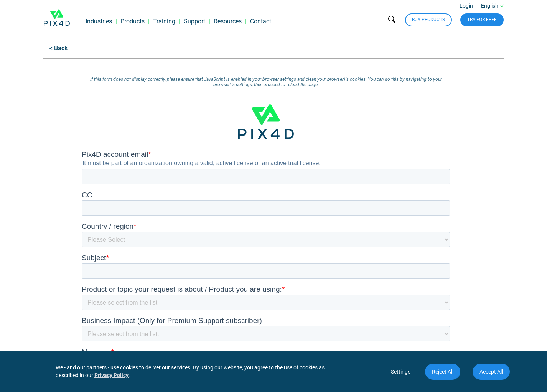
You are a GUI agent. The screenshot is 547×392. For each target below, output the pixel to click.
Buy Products (428, 23)
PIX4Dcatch (132, 294)
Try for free (482, 23)
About (51, 262)
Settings (401, 372)
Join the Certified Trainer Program (316, 294)
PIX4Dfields (132, 283)
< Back (58, 48)
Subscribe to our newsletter (467, 289)
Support (194, 25)
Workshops (192, 305)
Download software (203, 262)
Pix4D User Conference (301, 283)
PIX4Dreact (131, 305)
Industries (99, 25)
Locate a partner (292, 273)
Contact (261, 25)
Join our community (476, 277)
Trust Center (60, 316)
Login (466, 9)
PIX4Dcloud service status (212, 273)
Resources (228, 25)
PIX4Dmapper (135, 337)
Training (164, 25)
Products (133, 25)
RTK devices (133, 316)
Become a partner (294, 262)
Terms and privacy (68, 305)
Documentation (197, 294)
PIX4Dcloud (132, 262)
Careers (54, 283)
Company (58, 244)
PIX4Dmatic (132, 273)
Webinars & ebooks (202, 283)
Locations (57, 273)
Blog (183, 316)
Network (284, 244)
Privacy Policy (111, 375)
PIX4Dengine (133, 326)
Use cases (57, 294)
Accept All (491, 372)
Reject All (443, 372)
